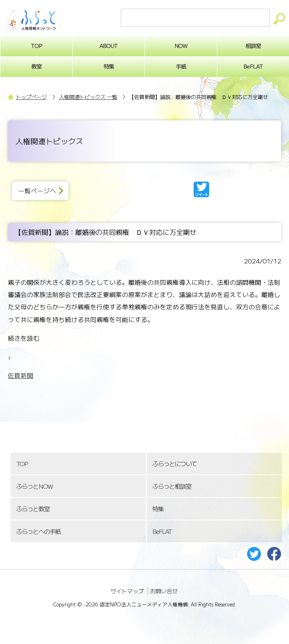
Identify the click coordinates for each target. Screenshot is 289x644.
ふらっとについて (175, 464)
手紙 (181, 66)
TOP (22, 464)
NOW (181, 46)
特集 (108, 66)
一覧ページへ (37, 191)
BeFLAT (162, 531)
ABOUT (109, 46)
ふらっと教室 (33, 509)
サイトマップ (127, 591)
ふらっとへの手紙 (38, 531)
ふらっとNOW (34, 486)
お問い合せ (164, 591)
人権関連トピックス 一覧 (88, 97)
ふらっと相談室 (172, 486)
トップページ (31, 97)
